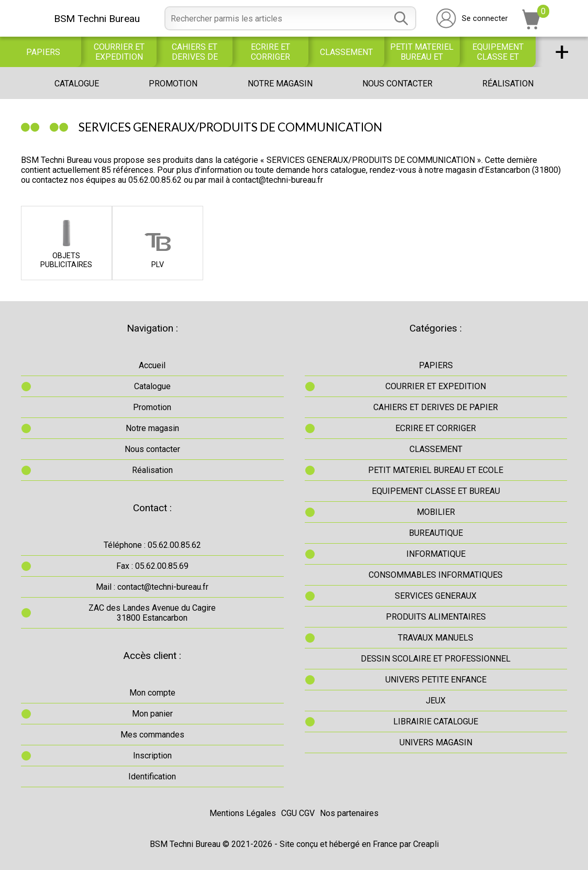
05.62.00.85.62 (155, 180)
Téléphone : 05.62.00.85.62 (152, 545)
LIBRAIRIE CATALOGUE (436, 722)
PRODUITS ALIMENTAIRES (436, 617)
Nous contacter (397, 84)
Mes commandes (152, 735)
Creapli (426, 844)
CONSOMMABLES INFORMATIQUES (436, 575)
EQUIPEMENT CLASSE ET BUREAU (498, 52)
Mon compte (152, 693)
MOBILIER (436, 512)
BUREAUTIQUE (436, 533)
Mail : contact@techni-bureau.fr (152, 587)
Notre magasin (280, 84)
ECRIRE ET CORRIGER (270, 52)
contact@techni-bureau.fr (278, 180)
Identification (152, 777)
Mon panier (152, 714)
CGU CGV (298, 813)
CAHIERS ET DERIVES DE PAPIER (195, 52)
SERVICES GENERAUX (436, 596)
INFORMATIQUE (436, 554)
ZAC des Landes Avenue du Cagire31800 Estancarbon (152, 613)
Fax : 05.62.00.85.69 (152, 566)
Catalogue (77, 84)
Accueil (152, 365)
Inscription (152, 756)
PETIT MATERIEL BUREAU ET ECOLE (422, 52)
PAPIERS (43, 52)
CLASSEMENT (346, 52)
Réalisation (508, 84)
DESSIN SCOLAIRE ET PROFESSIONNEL (436, 659)
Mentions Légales (243, 813)
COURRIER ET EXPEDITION (119, 52)
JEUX (436, 701)
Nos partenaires (349, 813)
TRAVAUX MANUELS (436, 638)
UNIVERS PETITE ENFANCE (436, 680)
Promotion (173, 84)
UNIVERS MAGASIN (436, 742)
